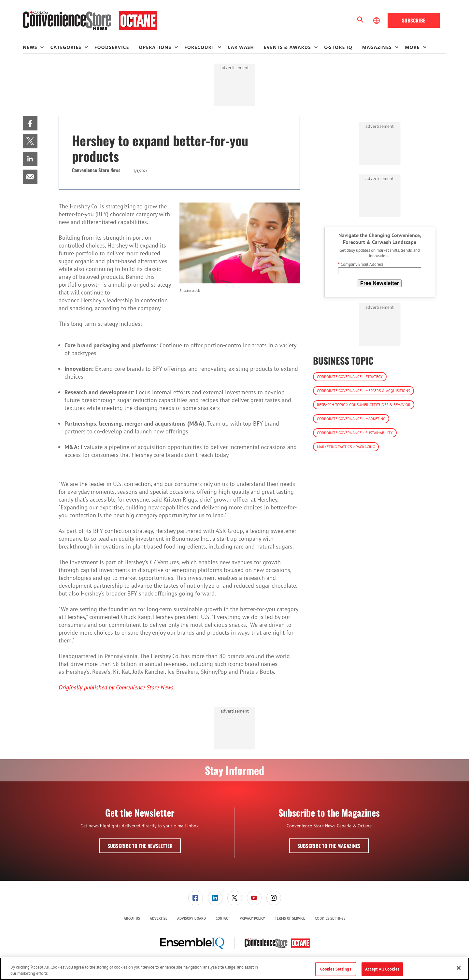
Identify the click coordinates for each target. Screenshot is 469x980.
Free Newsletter (380, 283)
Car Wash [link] (241, 47)
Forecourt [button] (199, 47)
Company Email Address (361, 264)
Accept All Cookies (382, 969)
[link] (30, 123)
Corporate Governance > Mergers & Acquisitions (363, 391)
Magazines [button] (377, 47)
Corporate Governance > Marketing (351, 419)
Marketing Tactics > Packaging (346, 447)
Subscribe (414, 20)
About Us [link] (132, 918)
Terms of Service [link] (290, 918)
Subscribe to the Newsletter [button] (140, 846)
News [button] (30, 47)
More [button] (412, 47)
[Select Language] (377, 21)
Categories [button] (66, 47)
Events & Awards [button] (287, 47)
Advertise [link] (159, 918)
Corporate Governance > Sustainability (355, 433)
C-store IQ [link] (338, 47)
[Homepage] (90, 21)
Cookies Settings (330, 919)
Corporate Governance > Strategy (350, 377)
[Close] (459, 968)
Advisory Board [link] (192, 918)
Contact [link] (223, 918)
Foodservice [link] (112, 47)
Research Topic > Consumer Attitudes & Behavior (364, 405)
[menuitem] (36, 47)
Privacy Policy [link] (252, 918)
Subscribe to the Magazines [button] (329, 846)
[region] (234, 969)
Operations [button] (155, 47)
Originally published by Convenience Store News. (117, 687)
